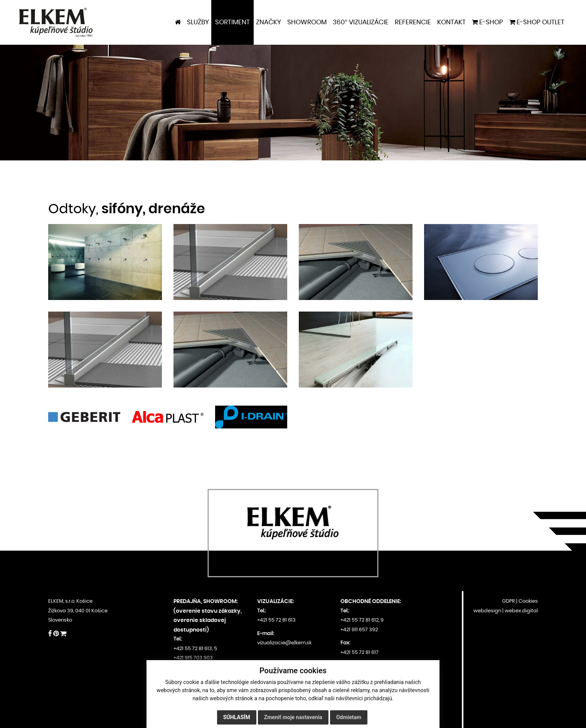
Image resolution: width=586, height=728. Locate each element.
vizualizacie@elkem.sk (284, 643)
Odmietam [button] (349, 717)
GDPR (509, 601)
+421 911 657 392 (359, 630)
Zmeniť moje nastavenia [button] (293, 717)
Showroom (307, 22)
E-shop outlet (537, 22)
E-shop (487, 22)
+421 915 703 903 (193, 658)
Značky (269, 22)
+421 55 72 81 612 (360, 620)
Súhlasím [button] (237, 717)
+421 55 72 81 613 (193, 649)
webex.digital (521, 611)
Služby (198, 22)
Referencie (413, 22)
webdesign (487, 611)
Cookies (528, 601)
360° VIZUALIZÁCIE (361, 22)
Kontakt (451, 22)
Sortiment (232, 22)
